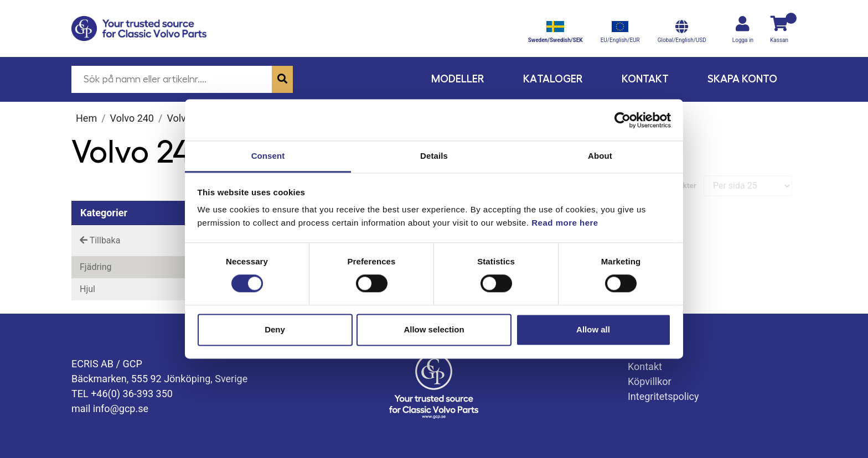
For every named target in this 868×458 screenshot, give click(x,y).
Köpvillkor (650, 381)
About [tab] (600, 156)
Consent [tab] (268, 156)
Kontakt (645, 79)
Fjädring (96, 267)
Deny (275, 329)
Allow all (593, 329)
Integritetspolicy (663, 396)
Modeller (458, 79)
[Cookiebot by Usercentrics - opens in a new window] (622, 120)
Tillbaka (100, 240)
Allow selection (434, 329)
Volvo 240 (132, 118)
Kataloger (553, 79)
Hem (86, 118)
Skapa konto (742, 79)
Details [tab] (434, 156)
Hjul (87, 289)
